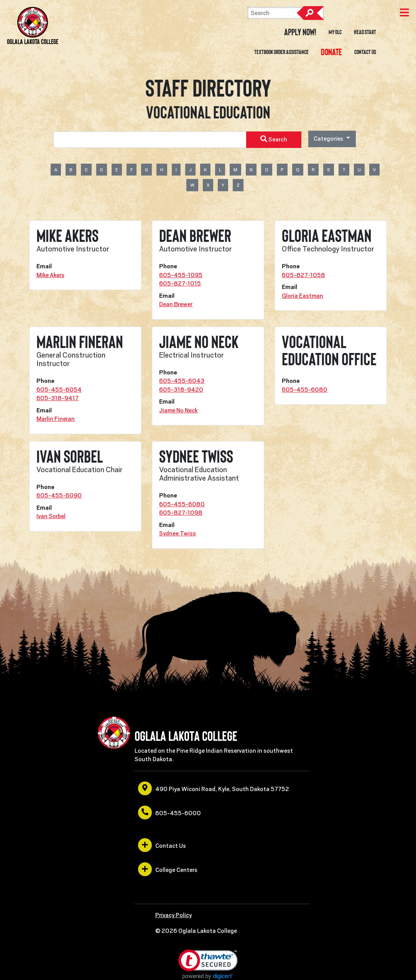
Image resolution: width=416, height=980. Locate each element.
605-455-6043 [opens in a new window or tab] (182, 381)
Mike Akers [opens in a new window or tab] (50, 275)
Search (310, 13)
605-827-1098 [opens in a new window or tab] (181, 513)
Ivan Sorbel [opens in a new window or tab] (51, 516)
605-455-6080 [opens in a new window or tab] (305, 390)
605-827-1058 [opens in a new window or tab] (303, 275)
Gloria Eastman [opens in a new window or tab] (303, 296)
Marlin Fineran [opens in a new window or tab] (56, 419)
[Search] (286, 13)
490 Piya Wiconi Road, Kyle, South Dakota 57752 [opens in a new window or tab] (214, 788)
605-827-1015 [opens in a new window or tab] (180, 284)
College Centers (168, 869)
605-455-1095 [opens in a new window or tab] (181, 275)
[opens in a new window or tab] (331, 52)
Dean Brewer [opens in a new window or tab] (176, 304)
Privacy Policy (173, 915)
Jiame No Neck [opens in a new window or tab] (178, 410)
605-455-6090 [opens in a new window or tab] (59, 496)
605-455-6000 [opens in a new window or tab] (169, 813)
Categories (329, 139)
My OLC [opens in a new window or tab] (335, 32)
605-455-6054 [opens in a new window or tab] (59, 390)
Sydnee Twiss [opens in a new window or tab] (178, 534)
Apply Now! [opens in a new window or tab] (300, 32)
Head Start (365, 32)
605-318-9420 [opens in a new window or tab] (181, 390)
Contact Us (365, 52)
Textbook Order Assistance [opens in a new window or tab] (281, 52)
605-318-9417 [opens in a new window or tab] (58, 398)
